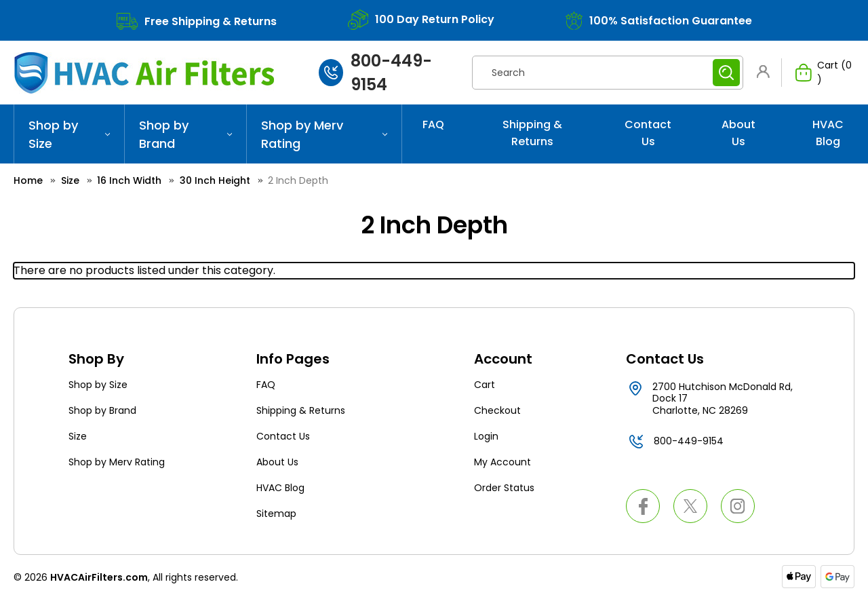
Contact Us (648, 133)
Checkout (497, 410)
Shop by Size (69, 134)
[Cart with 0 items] (818, 73)
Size (78, 436)
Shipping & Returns (532, 133)
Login (486, 436)
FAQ (433, 124)
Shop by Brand (185, 134)
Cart (485, 385)
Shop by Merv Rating (324, 134)
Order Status (504, 488)
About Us (738, 133)
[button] (766, 72)
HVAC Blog (828, 133)
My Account (502, 462)
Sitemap (276, 514)
